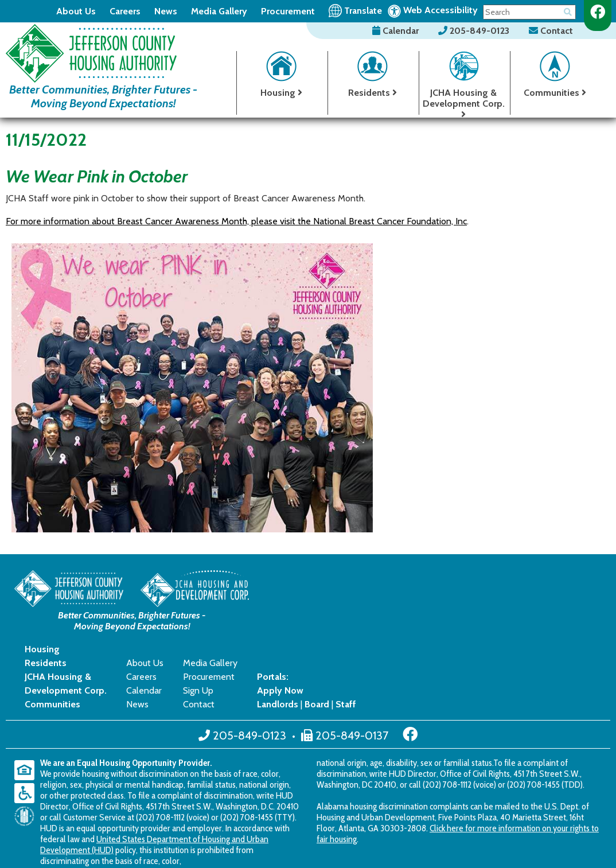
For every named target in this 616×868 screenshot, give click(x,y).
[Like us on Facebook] (598, 12)
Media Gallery (219, 11)
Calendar (397, 31)
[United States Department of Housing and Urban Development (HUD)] (27, 742)
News (166, 11)
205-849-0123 (475, 31)
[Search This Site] (529, 12)
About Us (76, 11)
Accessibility (279, 813)
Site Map (231, 813)
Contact (551, 31)
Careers (125, 11)
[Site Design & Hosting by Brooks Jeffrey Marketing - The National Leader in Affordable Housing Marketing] (541, 811)
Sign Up (444, 616)
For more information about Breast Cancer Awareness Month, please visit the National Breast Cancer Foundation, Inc (236, 221)
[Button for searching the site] (568, 10)
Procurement (288, 11)
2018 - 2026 (40, 813)
